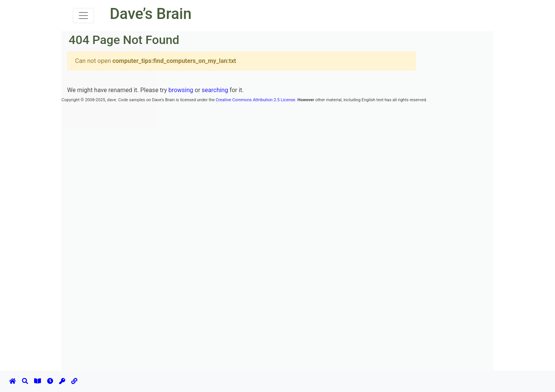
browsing (181, 90)
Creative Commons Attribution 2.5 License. (256, 100)
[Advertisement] (199, 121)
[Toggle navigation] (83, 16)
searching (215, 90)
